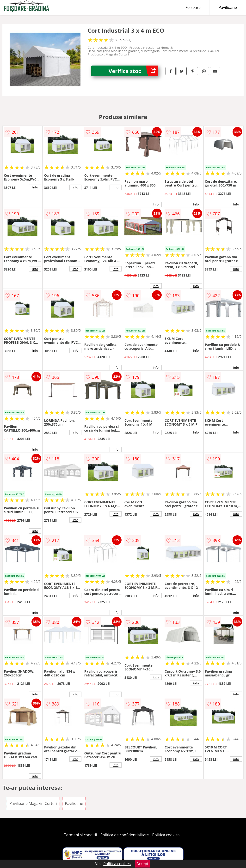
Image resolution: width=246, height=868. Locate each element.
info (35, 187)
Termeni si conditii (81, 835)
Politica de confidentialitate (125, 835)
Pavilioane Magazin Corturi (33, 803)
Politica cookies (166, 835)
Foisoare (193, 7)
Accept (142, 864)
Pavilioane (228, 7)
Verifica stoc (133, 71)
